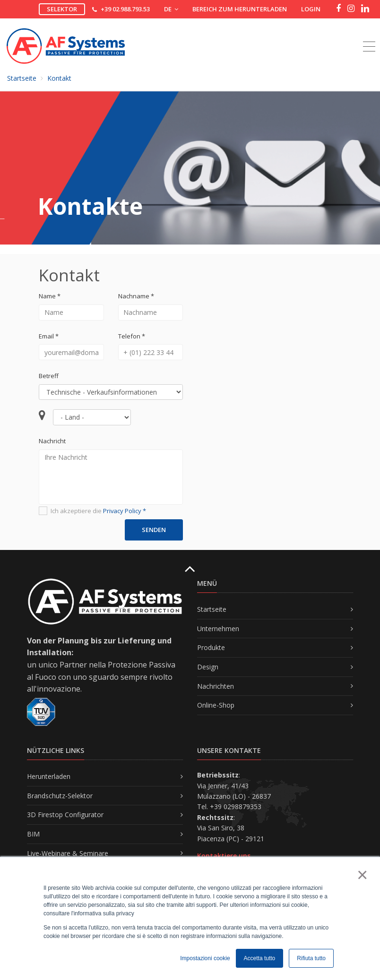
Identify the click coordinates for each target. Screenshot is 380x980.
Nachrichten (216, 686)
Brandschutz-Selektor (60, 796)
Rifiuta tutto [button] (311, 958)
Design (208, 667)
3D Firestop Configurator (65, 815)
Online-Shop (216, 705)
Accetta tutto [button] (260, 958)
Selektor (62, 9)
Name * (50, 296)
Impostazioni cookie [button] (205, 958)
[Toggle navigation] (369, 36)
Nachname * (136, 296)
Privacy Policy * (125, 511)
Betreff (49, 376)
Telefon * (132, 336)
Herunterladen (49, 776)
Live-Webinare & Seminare (68, 853)
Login (311, 9)
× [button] (362, 875)
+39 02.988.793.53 (125, 9)
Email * (49, 336)
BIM (33, 834)
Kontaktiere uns (224, 856)
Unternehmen (218, 629)
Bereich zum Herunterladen (240, 9)
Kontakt (59, 78)
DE (171, 9)
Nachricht (52, 441)
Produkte (211, 647)
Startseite (22, 78)
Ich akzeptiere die (92, 511)
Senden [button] (154, 530)
